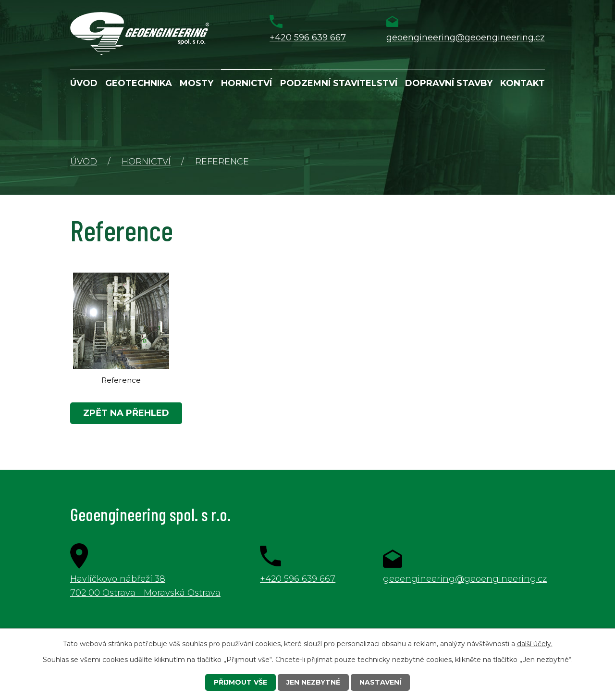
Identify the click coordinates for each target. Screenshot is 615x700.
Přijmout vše (240, 682)
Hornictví (246, 83)
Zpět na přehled (126, 413)
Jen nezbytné (313, 682)
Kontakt (523, 83)
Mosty (197, 83)
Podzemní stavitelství (339, 83)
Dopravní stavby (449, 83)
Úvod (84, 83)
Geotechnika (139, 83)
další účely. (535, 644)
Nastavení (380, 682)
